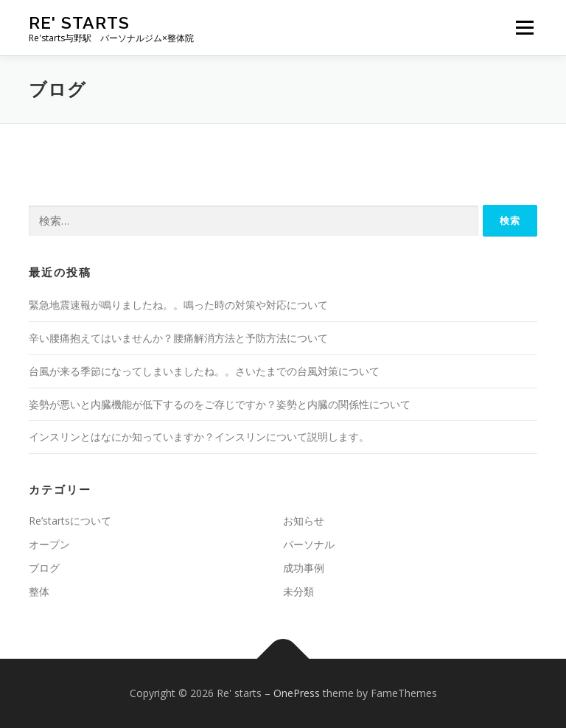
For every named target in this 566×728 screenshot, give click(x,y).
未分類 (298, 591)
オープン (49, 544)
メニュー (524, 27)
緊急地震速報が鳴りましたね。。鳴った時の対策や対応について (178, 305)
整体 (39, 591)
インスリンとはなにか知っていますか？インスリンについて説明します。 (199, 437)
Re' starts (79, 22)
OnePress (297, 693)
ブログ (44, 568)
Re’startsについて (70, 521)
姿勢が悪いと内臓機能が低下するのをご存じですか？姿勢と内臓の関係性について (220, 404)
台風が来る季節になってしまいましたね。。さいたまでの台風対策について (204, 371)
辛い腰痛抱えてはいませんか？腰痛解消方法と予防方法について (178, 338)
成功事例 (304, 568)
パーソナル (309, 544)
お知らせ (304, 521)
